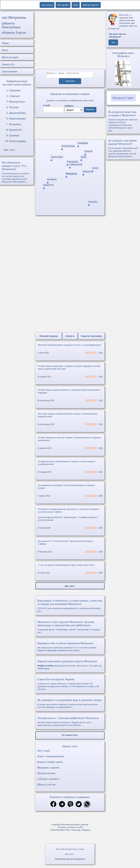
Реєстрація (63, 5)
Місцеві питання (46, 774)
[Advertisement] (70, 41)
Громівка (14, 135)
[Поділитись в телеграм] (62, 806)
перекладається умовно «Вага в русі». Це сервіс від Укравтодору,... (70, 666)
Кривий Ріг (16, 130)
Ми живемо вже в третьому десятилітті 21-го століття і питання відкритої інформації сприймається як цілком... (70, 648)
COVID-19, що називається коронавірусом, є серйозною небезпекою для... (70, 607)
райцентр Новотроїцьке (11, 25)
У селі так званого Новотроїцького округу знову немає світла (66, 566)
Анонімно (70, 82)
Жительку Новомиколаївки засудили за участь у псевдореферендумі (69, 346)
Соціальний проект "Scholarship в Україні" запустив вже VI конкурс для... (70, 628)
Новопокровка (17, 118)
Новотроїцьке (17, 102)
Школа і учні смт (46, 786)
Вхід (76, 5)
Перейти (90, 111)
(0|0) (101, 354)
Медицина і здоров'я (48, 769)
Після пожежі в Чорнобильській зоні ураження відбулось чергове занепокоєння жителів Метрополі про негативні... (123, 148)
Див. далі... (70, 854)
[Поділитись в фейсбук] (53, 805)
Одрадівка (15, 90)
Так (113, 42)
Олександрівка (18, 141)
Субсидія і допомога (48, 780)
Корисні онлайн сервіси (50, 763)
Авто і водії (43, 752)
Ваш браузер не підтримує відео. (70, 129)
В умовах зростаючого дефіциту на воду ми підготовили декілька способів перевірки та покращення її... (70, 704)
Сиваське (14, 96)
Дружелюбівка (18, 113)
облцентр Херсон (14, 33)
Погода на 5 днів (123, 98)
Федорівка (15, 124)
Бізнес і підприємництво (51, 757)
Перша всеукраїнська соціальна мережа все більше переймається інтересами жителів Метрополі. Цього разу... (123, 121)
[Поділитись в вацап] (87, 806)
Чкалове (14, 107)
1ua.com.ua (47, 5)
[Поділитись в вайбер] (70, 806)
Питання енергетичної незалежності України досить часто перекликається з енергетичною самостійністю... (70, 722)
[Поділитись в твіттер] (79, 806)
